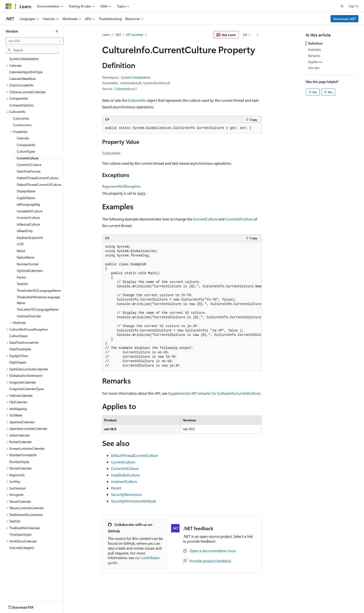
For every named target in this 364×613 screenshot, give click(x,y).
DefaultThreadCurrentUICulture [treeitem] (39, 185)
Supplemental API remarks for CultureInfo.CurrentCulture (214, 393)
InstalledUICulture (125, 475)
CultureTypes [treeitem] (26, 151)
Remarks (314, 56)
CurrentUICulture (239, 219)
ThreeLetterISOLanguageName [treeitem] (39, 290)
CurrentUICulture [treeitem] (29, 165)
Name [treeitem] (21, 251)
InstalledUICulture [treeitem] (29, 211)
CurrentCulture (205, 219)
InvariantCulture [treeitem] (28, 218)
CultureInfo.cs (125, 89)
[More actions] (258, 35)
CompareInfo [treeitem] (26, 145)
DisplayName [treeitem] (26, 191)
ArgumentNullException (121, 186)
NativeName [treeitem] (25, 257)
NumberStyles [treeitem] (19, 462)
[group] (182, 306)
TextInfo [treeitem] (22, 284)
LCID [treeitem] (20, 244)
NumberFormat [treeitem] (28, 264)
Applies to (315, 62)
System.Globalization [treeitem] (24, 59)
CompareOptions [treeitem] (21, 105)
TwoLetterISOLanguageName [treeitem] (37, 309)
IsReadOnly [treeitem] (25, 231)
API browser (135, 34)
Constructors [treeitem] (22, 125)
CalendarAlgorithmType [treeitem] (26, 72)
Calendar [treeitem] (23, 138)
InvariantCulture (124, 481)
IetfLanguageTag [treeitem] (28, 204)
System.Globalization (136, 77)
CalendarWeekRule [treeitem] (22, 79)
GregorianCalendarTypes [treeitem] (27, 389)
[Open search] (342, 6)
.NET (118, 34)
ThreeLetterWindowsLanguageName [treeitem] (38, 300)
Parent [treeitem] (21, 277)
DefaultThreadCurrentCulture (134, 455)
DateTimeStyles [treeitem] (20, 349)
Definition (315, 43)
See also (314, 68)
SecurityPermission (126, 494)
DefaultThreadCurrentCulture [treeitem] (37, 178)
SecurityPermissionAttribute (133, 501)
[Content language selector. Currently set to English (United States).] (27, 606)
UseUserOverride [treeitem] (29, 316)
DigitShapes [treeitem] (18, 362)
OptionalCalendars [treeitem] (30, 270)
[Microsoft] (9, 6)
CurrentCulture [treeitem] (28, 158)
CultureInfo (137, 100)
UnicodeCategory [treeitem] (22, 548)
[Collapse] (57, 31)
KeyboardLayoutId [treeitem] (30, 238)
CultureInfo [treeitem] (21, 118)
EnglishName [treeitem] (26, 198)
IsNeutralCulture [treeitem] (28, 224)
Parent (116, 488)
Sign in (354, 6)
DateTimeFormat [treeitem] (29, 171)
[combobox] (35, 41)
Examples (315, 49)
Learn (106, 34)
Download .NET (345, 19)
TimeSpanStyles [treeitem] (20, 534)
